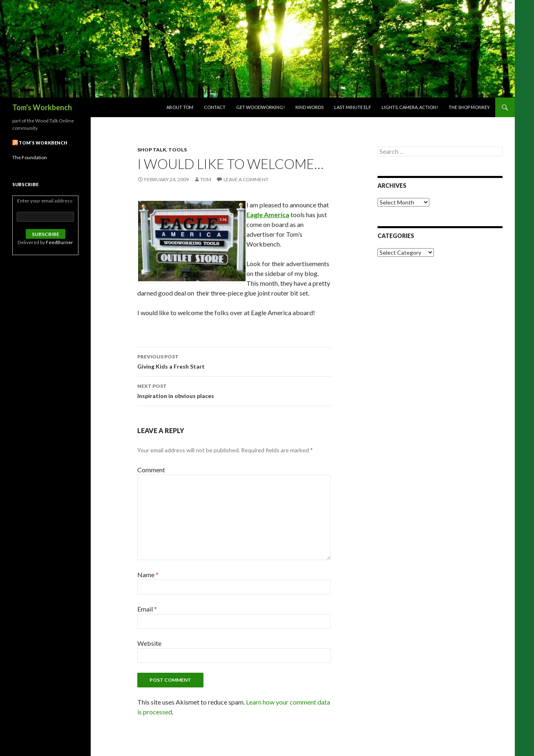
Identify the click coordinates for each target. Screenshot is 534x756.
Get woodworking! (260, 107)
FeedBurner (59, 242)
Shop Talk (152, 150)
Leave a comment (246, 179)
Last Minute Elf (353, 107)
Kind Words (309, 107)
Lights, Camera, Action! (410, 107)
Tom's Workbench (42, 107)
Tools (178, 150)
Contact (215, 107)
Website (149, 643)
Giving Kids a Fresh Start (234, 361)
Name (148, 575)
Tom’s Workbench (43, 143)
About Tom (180, 107)
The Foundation (30, 157)
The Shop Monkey (469, 107)
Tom (206, 179)
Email (147, 609)
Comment (151, 470)
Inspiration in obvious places (234, 390)
